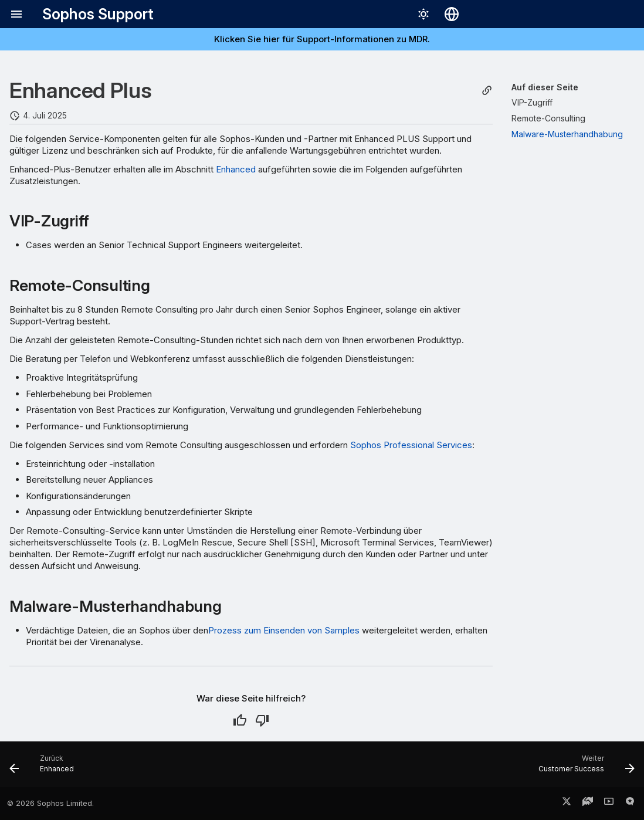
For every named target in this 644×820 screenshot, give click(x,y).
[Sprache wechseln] (452, 14)
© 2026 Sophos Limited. (50, 803)
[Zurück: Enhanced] (45, 768)
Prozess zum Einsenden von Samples (284, 630)
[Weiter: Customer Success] (583, 768)
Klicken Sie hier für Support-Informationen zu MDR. (322, 39)
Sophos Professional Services (411, 445)
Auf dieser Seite (545, 87)
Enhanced (236, 169)
